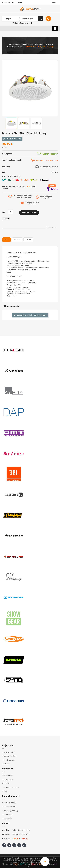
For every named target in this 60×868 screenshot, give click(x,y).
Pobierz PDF (52, 226)
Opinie (28, 239)
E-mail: (6, 834)
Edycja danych (9, 759)
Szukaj (41, 19)
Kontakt (7, 783)
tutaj (49, 864)
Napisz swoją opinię (12, 139)
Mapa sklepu (8, 775)
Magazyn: (6, 166)
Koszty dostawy (10, 806)
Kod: (4, 172)
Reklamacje (8, 814)
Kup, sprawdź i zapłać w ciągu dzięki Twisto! (19, 188)
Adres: (6, 829)
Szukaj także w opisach (22, 23)
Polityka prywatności (11, 786)
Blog (5, 790)
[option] (11, 123)
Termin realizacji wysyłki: (12, 160)
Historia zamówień (11, 755)
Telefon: (6, 838)
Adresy (6, 763)
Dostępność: (7, 154)
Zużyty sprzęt (9, 779)
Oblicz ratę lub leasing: (11, 176)
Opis (7, 239)
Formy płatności (10, 802)
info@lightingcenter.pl (21, 834)
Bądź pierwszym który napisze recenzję (30, 314)
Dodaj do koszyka (29, 212)
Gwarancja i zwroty (11, 810)
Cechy (17, 239)
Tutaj (18, 197)
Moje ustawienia (10, 751)
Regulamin (8, 818)
